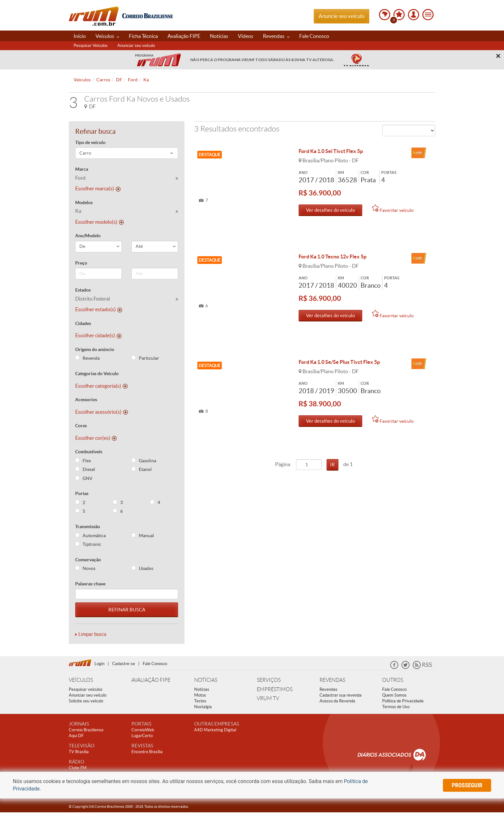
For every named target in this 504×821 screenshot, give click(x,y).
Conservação (88, 560)
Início (80, 36)
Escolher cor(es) (96, 438)
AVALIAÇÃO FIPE (151, 680)
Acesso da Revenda (337, 701)
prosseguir (467, 785)
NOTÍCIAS (206, 680)
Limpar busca (92, 634)
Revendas (276, 36)
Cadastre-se (124, 664)
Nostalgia (203, 707)
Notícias (219, 36)
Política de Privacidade (403, 701)
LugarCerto (142, 736)
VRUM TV (268, 698)
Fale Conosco (314, 36)
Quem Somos (394, 695)
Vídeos (246, 36)
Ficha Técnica (143, 36)
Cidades (83, 323)
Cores (81, 426)
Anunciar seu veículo (136, 45)
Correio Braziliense (86, 730)
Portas (82, 493)
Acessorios (86, 400)
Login (99, 664)
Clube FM (78, 768)
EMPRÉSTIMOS (275, 689)
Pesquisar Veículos (91, 45)
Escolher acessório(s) (102, 412)
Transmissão (88, 527)
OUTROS (393, 680)
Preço (81, 263)
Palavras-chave (90, 584)
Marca (82, 169)
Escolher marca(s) (98, 188)
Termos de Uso (396, 707)
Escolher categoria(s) (101, 386)
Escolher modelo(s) (99, 222)
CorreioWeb (143, 730)
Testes (200, 701)
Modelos (84, 203)
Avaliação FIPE (184, 36)
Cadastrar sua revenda (341, 695)
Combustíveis (89, 452)
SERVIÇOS (269, 680)
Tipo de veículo (90, 142)
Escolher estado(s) (99, 309)
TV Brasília (79, 752)
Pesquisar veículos (86, 689)
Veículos (107, 36)
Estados (83, 290)
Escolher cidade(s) (98, 335)
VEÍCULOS (81, 680)
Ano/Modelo (88, 236)
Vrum (94, 16)
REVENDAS (332, 680)
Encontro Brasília (147, 752)
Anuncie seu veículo (342, 16)
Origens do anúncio (95, 349)
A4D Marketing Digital (215, 730)
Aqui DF (76, 736)
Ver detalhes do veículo (330, 210)
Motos (200, 695)
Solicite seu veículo (86, 701)
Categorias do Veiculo (97, 374)
